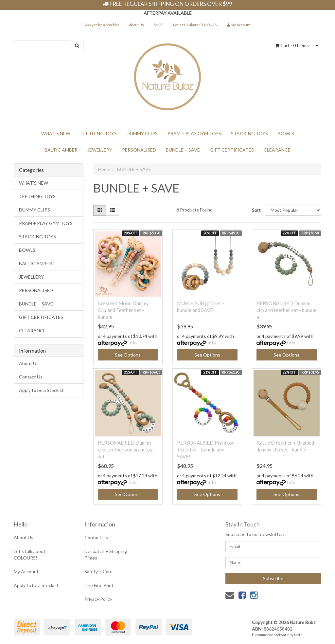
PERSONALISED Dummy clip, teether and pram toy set (125, 450)
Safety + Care (98, 571)
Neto (298, 635)
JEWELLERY (100, 150)
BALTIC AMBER (61, 150)
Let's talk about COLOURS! (30, 554)
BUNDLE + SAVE (183, 150)
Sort (256, 210)
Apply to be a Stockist (102, 25)
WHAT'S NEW (56, 133)
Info (132, 343)
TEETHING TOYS (98, 133)
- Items (292, 45)
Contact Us (31, 377)
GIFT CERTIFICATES (232, 150)
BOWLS (286, 133)
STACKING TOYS (249, 133)
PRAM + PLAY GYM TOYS (194, 133)
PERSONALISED (139, 150)
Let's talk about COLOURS (195, 25)
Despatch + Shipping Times (106, 554)
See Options (128, 355)
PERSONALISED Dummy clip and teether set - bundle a (286, 310)
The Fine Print (99, 585)
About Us (136, 25)
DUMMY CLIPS (142, 133)
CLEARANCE (277, 150)
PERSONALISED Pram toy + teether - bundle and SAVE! (206, 450)
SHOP (159, 25)
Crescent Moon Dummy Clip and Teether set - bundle (123, 310)
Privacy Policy (98, 599)
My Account (26, 571)
